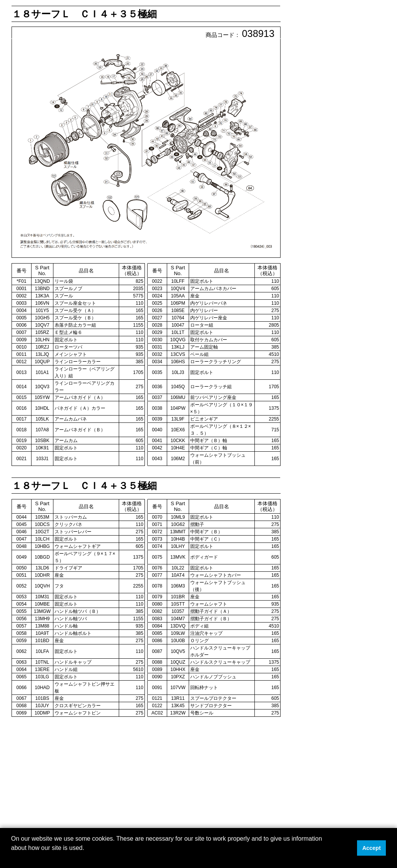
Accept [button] (372, 848)
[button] (12, 858)
